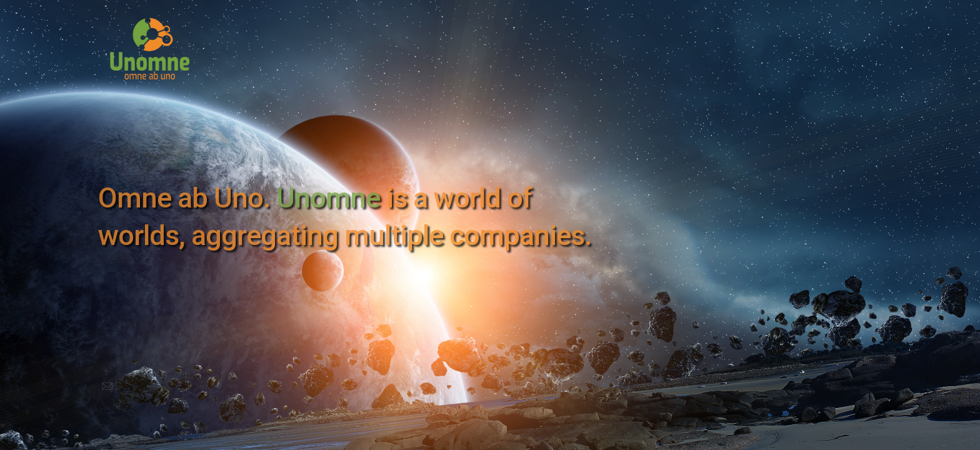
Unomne (328, 198)
